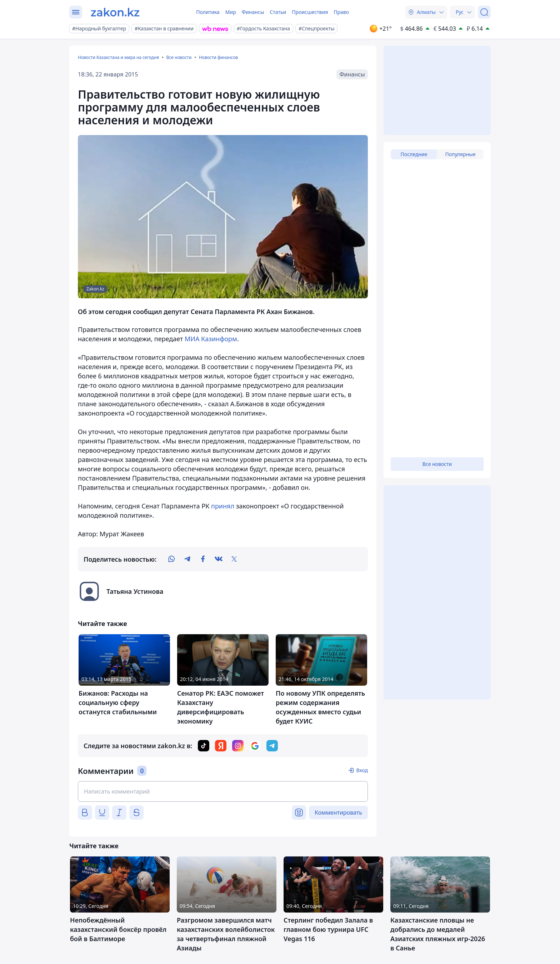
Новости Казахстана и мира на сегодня (118, 57)
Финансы (253, 12)
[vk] (219, 559)
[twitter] (234, 559)
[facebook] (203, 559)
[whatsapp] (171, 559)
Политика (208, 12)
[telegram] (187, 559)
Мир (231, 12)
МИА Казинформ (211, 339)
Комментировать (338, 813)
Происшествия (310, 12)
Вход (362, 770)
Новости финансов (218, 57)
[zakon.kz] (115, 12)
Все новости (179, 57)
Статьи (278, 12)
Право (341, 12)
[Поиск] (484, 12)
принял (223, 506)
